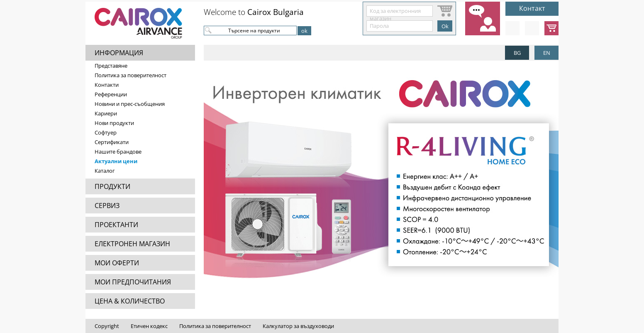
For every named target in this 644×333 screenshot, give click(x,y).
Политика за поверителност (131, 75)
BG (517, 53)
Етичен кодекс (149, 326)
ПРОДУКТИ (112, 186)
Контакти (107, 85)
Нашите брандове (118, 152)
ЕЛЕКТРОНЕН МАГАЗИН (132, 244)
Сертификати (112, 142)
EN (547, 53)
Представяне (111, 66)
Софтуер (106, 132)
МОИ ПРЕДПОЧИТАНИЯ (133, 282)
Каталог (105, 171)
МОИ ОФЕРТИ (117, 263)
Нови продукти (114, 123)
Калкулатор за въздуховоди (298, 326)
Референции (111, 94)
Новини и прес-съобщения (130, 104)
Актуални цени (116, 161)
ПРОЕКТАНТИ (116, 225)
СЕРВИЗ (107, 206)
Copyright (107, 326)
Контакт (532, 8)
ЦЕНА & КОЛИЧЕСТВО (130, 301)
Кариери (106, 113)
